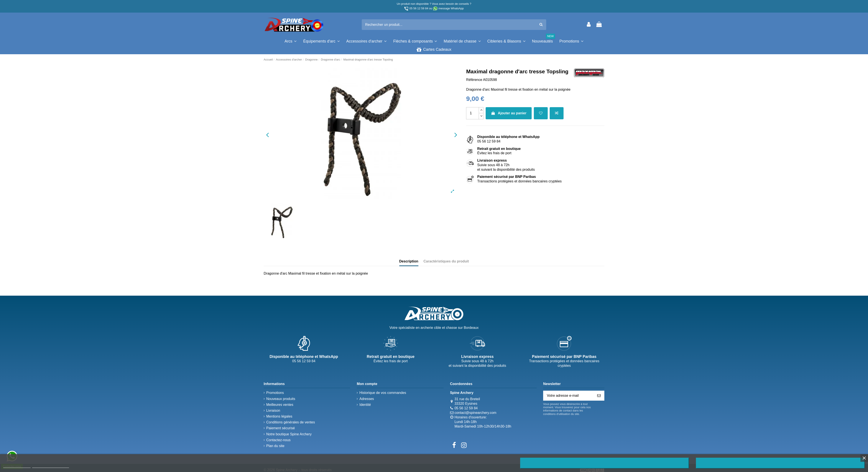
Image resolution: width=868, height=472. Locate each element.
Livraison (273, 411)
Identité (365, 405)
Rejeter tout (604, 463)
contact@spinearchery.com (475, 413)
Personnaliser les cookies (51, 466)
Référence (474, 80)
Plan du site (275, 446)
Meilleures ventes (280, 405)
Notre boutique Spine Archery (289, 434)
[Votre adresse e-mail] (569, 396)
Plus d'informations (17, 466)
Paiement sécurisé (281, 428)
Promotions (275, 393)
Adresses (367, 399)
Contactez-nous (278, 440)
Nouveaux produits (281, 399)
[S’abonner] (599, 396)
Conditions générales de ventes (291, 422)
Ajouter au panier (509, 113)
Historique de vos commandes (383, 393)
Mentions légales (279, 416)
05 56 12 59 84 (419, 8)
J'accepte (780, 463)
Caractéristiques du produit (446, 261)
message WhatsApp (451, 8)
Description (409, 261)
